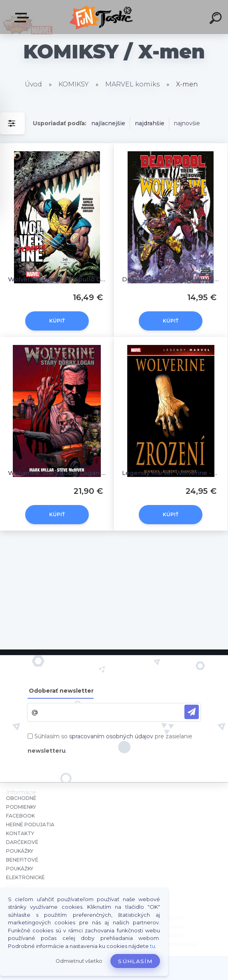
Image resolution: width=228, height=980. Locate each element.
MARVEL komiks (132, 84)
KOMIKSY (74, 84)
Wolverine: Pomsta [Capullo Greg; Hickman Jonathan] (57, 279)
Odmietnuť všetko (79, 961)
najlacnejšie (108, 123)
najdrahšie (150, 123)
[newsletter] (192, 712)
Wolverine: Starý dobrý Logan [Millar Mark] (57, 473)
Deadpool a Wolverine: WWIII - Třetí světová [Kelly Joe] (171, 279)
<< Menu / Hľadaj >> (23, 18)
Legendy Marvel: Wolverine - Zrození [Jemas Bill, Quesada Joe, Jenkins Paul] (171, 473)
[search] (217, 19)
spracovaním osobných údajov (111, 736)
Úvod (33, 84)
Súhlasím (135, 961)
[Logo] (102, 17)
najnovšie (187, 123)
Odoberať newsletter (61, 691)
